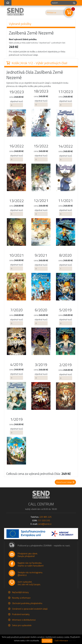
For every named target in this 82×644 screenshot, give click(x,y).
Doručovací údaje (65, 482)
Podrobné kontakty (21, 614)
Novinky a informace (21, 598)
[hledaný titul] (61, 3)
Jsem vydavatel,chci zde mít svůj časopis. (29, 583)
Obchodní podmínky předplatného (27, 603)
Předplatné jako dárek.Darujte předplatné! (28, 555)
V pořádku (47, 641)
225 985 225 (45, 517)
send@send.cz (45, 524)
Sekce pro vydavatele (22, 625)
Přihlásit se (51, 13)
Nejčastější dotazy (20, 592)
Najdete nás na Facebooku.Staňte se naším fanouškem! (31, 564)
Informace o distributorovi (24, 620)
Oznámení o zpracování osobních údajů (30, 609)
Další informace (61, 641)
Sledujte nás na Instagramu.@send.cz (30, 574)
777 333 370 (44, 520)
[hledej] (74, 3)
